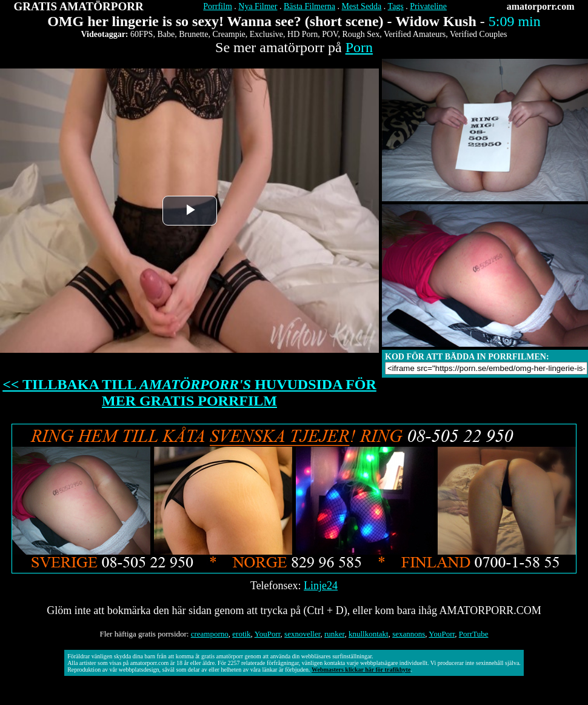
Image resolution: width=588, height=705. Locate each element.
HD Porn (302, 34)
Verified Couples (478, 34)
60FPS (142, 34)
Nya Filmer (258, 6)
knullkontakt (369, 634)
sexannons (409, 634)
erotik (241, 634)
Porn (359, 47)
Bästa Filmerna (309, 6)
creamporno (210, 634)
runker (334, 634)
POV (330, 34)
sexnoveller (302, 634)
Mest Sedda (362, 6)
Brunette (193, 34)
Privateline (428, 6)
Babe (166, 34)
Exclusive (266, 34)
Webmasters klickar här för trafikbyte (361, 670)
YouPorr (268, 634)
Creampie (229, 34)
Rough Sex (361, 34)
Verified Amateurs (415, 34)
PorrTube (474, 634)
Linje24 (321, 586)
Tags (396, 6)
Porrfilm (217, 6)
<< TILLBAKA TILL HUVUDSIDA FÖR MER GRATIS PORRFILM (189, 393)
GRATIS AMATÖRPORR (79, 6)
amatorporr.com (541, 6)
